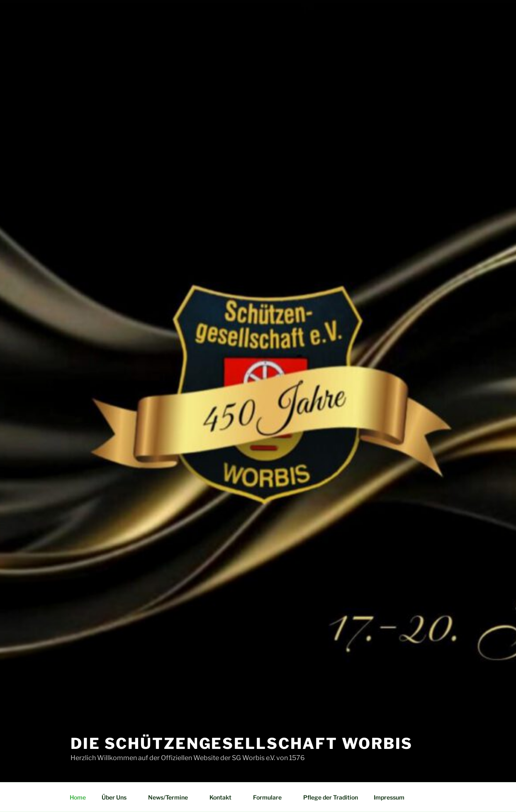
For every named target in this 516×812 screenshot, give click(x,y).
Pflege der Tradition (331, 797)
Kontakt (224, 797)
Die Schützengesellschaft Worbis (242, 744)
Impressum (389, 797)
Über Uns (118, 797)
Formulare (271, 797)
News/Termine (172, 797)
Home (78, 797)
